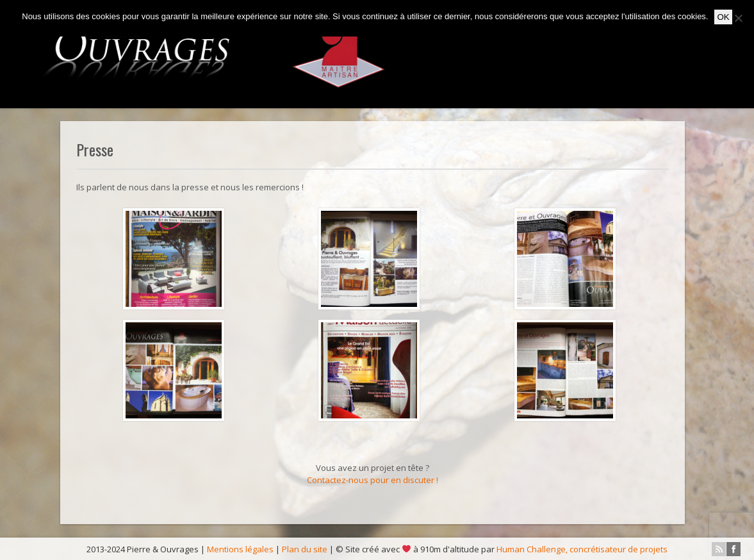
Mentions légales (240, 549)
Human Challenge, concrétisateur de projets (582, 549)
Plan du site (305, 549)
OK (723, 17)
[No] (738, 18)
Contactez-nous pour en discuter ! (373, 480)
